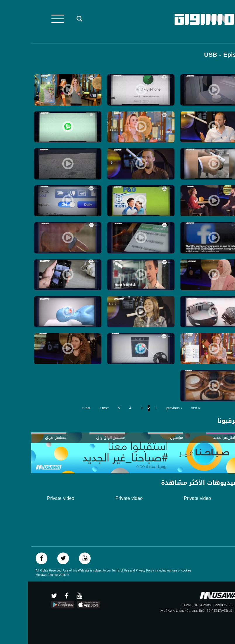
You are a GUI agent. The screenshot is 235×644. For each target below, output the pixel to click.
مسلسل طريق (28, 438)
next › (76, 408)
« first (168, 408)
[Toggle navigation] (30, 19)
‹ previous (146, 408)
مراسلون (149, 438)
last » (58, 408)
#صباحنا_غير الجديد (199, 438)
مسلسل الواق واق (83, 438)
